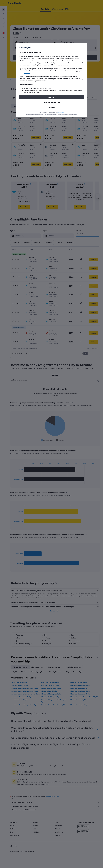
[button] (51, 97)
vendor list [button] (27, 73)
